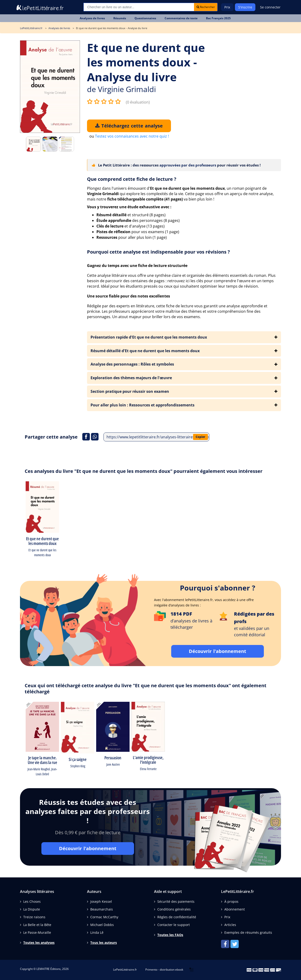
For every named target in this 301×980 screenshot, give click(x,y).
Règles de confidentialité (177, 917)
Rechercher (206, 7)
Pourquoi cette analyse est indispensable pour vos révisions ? (158, 252)
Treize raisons (34, 917)
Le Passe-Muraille (37, 932)
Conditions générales (174, 909)
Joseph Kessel (101, 901)
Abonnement (235, 909)
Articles (230, 925)
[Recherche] (139, 7)
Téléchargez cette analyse (129, 126)
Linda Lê (97, 932)
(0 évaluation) (138, 102)
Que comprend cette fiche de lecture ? (132, 179)
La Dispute (32, 909)
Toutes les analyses (39, 943)
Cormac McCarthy (104, 917)
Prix (227, 7)
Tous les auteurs (104, 943)
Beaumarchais (102, 909)
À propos (231, 901)
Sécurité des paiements (176, 901)
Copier (200, 437)
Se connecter (270, 7)
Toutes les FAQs (170, 935)
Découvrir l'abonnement (218, 651)
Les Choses (32, 901)
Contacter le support (174, 925)
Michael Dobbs (102, 925)
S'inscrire (245, 7)
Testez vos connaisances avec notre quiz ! (132, 136)
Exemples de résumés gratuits (248, 932)
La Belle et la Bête (37, 925)
